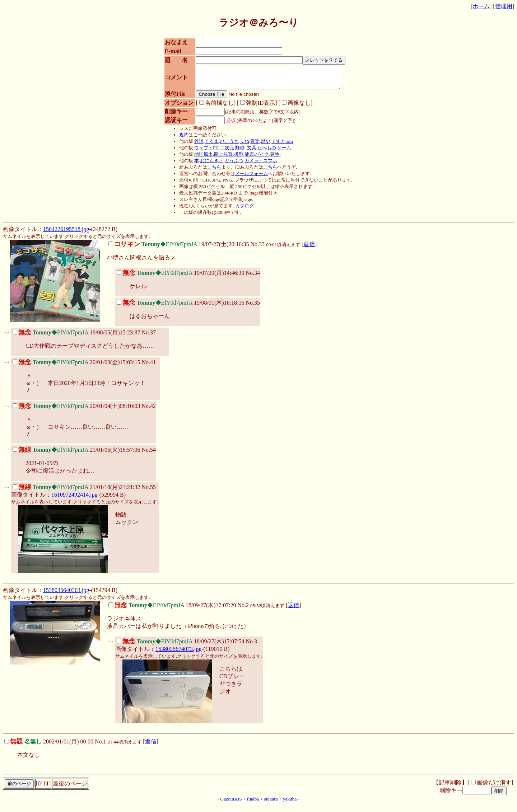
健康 (247, 158)
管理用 (504, 6)
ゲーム (282, 152)
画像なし (293, 107)
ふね (242, 145)
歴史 (263, 145)
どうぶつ (232, 165)
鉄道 (196, 145)
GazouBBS (231, 803)
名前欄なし (213, 107)
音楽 (253, 145)
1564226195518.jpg (66, 233)
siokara (271, 803)
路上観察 (221, 158)
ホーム (481, 6)
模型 (236, 158)
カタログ (242, 210)
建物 (273, 158)
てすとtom (280, 145)
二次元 (225, 152)
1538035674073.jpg (178, 653)
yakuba (290, 803)
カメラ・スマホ (258, 165)
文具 (249, 152)
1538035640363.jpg (66, 594)
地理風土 (201, 158)
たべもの (264, 152)
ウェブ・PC (204, 152)
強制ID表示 (254, 107)
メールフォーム (249, 178)
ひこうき (227, 145)
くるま (209, 145)
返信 (309, 248)
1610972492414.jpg (74, 499)
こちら (212, 171)
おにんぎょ (209, 165)
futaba (253, 803)
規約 (181, 139)
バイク (260, 158)
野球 (237, 152)
